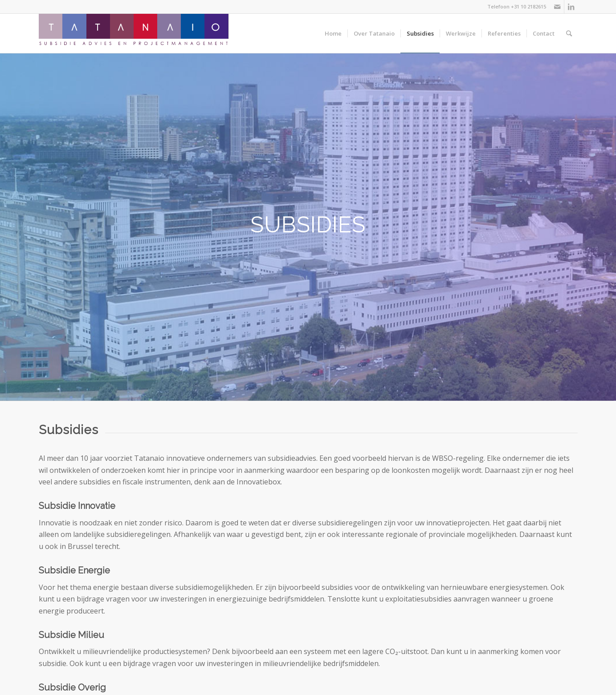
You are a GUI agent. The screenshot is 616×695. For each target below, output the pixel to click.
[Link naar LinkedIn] (571, 7)
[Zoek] (569, 33)
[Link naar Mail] (557, 7)
